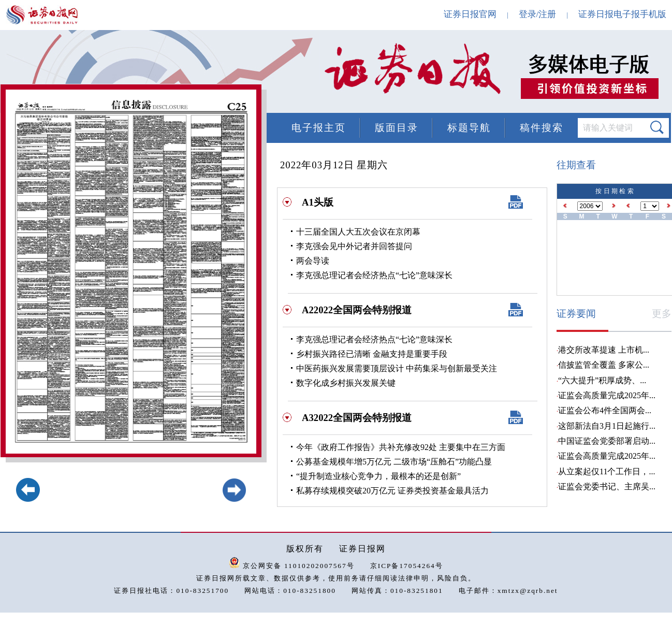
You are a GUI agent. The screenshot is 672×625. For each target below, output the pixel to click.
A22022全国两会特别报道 (357, 310)
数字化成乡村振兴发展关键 (346, 383)
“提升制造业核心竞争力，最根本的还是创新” (378, 476)
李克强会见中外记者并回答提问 (354, 246)
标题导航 (469, 128)
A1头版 (318, 202)
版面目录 (397, 128)
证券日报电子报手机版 (622, 14)
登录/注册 (538, 14)
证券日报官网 (470, 14)
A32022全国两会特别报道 (357, 418)
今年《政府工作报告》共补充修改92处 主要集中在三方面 (401, 447)
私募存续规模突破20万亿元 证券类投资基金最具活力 (392, 491)
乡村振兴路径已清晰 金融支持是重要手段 (372, 354)
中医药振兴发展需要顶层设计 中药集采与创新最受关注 (397, 368)
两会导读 (313, 261)
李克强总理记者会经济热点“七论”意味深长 (374, 275)
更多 (662, 314)
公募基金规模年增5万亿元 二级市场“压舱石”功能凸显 (394, 462)
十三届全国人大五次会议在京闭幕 (358, 232)
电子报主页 (319, 128)
